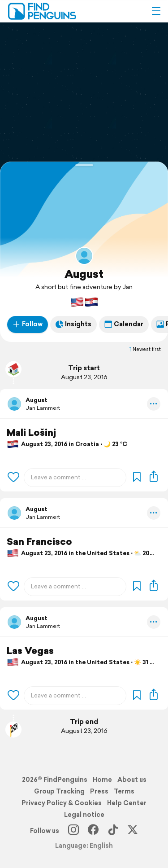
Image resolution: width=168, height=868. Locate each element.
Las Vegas (30, 651)
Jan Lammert (43, 408)
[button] (156, 11)
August (84, 274)
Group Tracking (59, 791)
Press (99, 791)
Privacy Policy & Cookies (62, 803)
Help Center (127, 803)
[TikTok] (113, 831)
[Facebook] (93, 831)
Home (102, 780)
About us (132, 780)
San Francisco (39, 541)
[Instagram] (73, 831)
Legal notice (84, 815)
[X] (133, 831)
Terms (124, 791)
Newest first (144, 349)
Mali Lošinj (31, 432)
